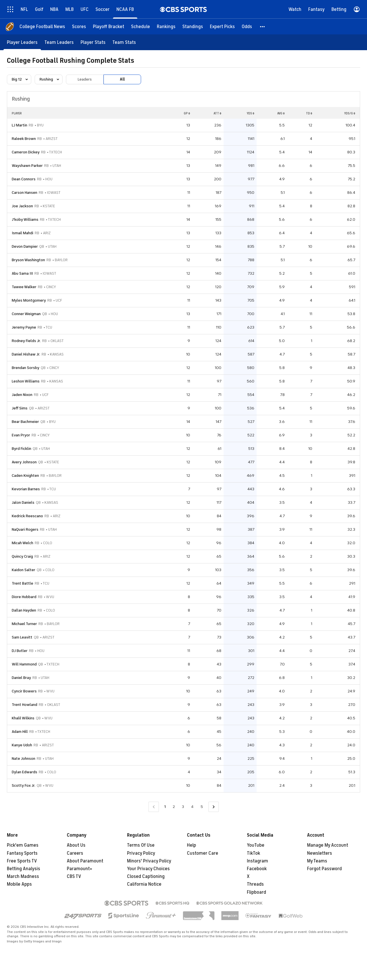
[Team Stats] (124, 42)
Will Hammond (24, 664)
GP (187, 113)
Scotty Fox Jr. (24, 785)
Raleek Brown (24, 139)
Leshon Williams (26, 381)
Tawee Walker (24, 287)
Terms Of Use (141, 845)
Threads (255, 884)
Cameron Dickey (26, 152)
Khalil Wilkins (23, 718)
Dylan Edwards (25, 772)
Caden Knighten (25, 476)
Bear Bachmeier (25, 422)
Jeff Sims (20, 408)
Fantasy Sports (22, 853)
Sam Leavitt (22, 637)
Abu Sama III (22, 273)
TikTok (253, 853)
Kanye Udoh (22, 745)
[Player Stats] (93, 42)
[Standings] (193, 27)
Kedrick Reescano (27, 516)
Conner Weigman (26, 314)
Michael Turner (24, 624)
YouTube (256, 845)
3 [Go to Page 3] (183, 807)
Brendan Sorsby (26, 368)
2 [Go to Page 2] (174, 807)
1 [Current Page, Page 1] (165, 807)
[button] (263, 27)
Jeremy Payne (24, 327)
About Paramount (85, 861)
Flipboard (256, 892)
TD (309, 113)
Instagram (257, 861)
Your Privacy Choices (148, 869)
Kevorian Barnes (26, 489)
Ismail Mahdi (23, 233)
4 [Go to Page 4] (192, 807)
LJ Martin (19, 125)
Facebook (257, 869)
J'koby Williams (25, 219)
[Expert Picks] (222, 27)
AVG (281, 113)
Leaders (85, 79)
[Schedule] (140, 27)
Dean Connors (24, 179)
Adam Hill (20, 732)
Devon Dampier (25, 246)
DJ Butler (20, 651)
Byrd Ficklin (22, 449)
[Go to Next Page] (214, 807)
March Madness (23, 876)
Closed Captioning (146, 876)
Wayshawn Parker (27, 166)
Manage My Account (328, 845)
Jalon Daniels (23, 502)
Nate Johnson (24, 759)
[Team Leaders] (59, 42)
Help (192, 845)
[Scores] (79, 27)
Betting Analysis (24, 869)
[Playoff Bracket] (109, 27)
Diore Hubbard (24, 597)
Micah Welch (23, 543)
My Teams (317, 861)
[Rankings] (166, 27)
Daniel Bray (21, 678)
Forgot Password (324, 869)
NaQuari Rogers (25, 529)
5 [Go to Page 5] (202, 807)
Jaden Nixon (22, 395)
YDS (250, 113)
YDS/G (350, 113)
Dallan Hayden (24, 610)
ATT (217, 113)
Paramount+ (80, 869)
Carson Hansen (25, 193)
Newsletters (320, 853)
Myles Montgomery (29, 300)
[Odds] (247, 27)
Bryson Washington (28, 260)
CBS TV (74, 876)
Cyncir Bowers (24, 691)
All (122, 79)
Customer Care (203, 853)
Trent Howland (25, 705)
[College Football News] (42, 27)
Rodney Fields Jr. (26, 341)
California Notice (144, 884)
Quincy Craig (22, 556)
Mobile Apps (19, 884)
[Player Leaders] (22, 42)
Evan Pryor (21, 435)
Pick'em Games (23, 845)
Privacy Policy (141, 853)
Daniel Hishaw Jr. (26, 354)
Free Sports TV (22, 861)
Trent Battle (23, 583)
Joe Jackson (22, 206)
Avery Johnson (24, 462)
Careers (75, 853)
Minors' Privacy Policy (149, 861)
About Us (76, 845)
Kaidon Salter (24, 570)
